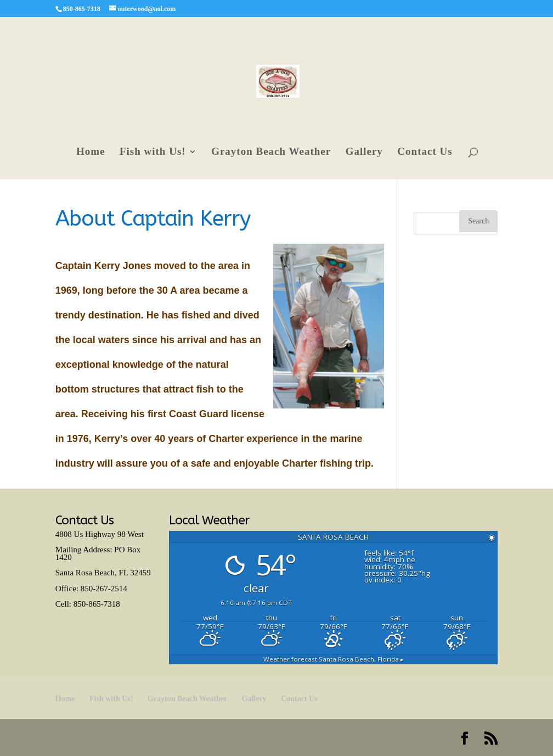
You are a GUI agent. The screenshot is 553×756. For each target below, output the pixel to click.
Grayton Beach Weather (271, 152)
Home (91, 152)
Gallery (364, 152)
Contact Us (425, 152)
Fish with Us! (153, 152)
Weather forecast (334, 659)
